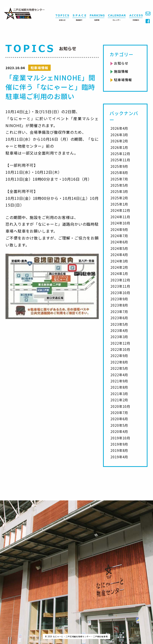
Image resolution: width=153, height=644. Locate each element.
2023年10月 (120, 293)
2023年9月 (119, 299)
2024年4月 (119, 255)
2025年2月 (119, 198)
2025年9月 (119, 166)
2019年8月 (119, 450)
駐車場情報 (123, 80)
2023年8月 (119, 305)
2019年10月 (120, 438)
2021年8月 (119, 387)
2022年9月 (119, 356)
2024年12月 (120, 210)
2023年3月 (119, 337)
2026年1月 (119, 147)
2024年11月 (120, 217)
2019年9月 (119, 444)
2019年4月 (119, 457)
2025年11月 (120, 160)
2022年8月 (119, 362)
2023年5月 (119, 324)
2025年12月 (120, 154)
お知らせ (121, 63)
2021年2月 (119, 400)
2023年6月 (119, 318)
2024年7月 (119, 236)
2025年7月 (119, 179)
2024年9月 (119, 230)
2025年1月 (119, 204)
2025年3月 (119, 191)
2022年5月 (119, 368)
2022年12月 (120, 343)
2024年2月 (119, 267)
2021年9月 (119, 381)
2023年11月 (120, 286)
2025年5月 (119, 185)
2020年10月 (120, 406)
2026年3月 (119, 135)
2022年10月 (120, 349)
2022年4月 (119, 375)
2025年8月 (119, 173)
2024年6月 (119, 242)
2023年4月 (119, 330)
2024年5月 (119, 248)
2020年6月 (119, 419)
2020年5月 (119, 425)
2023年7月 (119, 312)
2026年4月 (119, 128)
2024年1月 (119, 274)
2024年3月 (119, 261)
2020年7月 (119, 413)
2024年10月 (120, 223)
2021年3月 (119, 394)
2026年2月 (119, 141)
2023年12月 (120, 280)
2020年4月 (119, 431)
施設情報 (121, 71)
